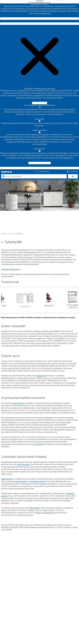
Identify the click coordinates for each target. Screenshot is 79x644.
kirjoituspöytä (18, 403)
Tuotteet (4, 234)
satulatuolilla (22, 481)
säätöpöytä (41, 376)
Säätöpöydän (7, 479)
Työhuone (11, 234)
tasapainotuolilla (38, 481)
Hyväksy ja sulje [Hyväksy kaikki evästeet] (40, 19)
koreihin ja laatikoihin (44, 513)
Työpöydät (19, 234)
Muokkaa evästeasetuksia (39, 24)
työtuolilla (38, 444)
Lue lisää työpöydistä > (11, 269)
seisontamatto (23, 464)
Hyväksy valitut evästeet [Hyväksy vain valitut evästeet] (40, 163)
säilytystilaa (34, 508)
